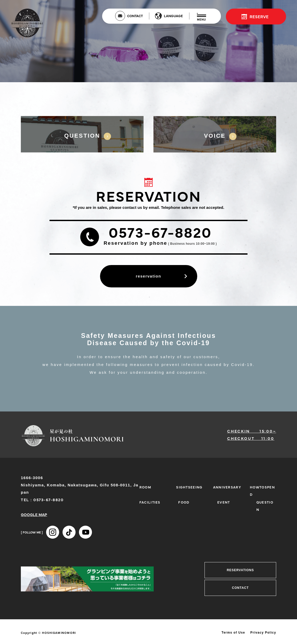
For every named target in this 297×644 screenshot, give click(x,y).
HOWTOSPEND (262, 491)
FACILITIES (150, 502)
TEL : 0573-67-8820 (42, 500)
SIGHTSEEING (189, 487)
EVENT (224, 502)
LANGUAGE (173, 16)
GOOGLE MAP (34, 514)
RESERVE (259, 16)
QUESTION (265, 506)
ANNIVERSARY (227, 487)
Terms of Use (233, 633)
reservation (148, 276)
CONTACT (135, 16)
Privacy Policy (263, 633)
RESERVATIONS (240, 570)
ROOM (145, 487)
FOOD (184, 502)
